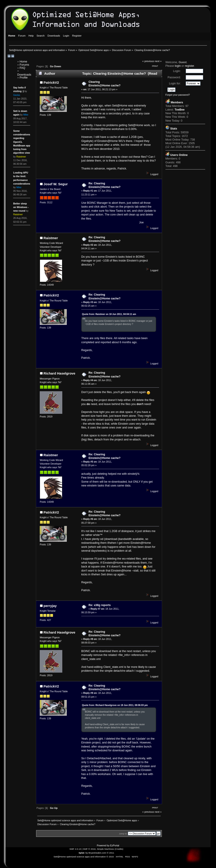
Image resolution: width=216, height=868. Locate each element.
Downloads (24, 75)
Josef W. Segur (56, 184)
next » (158, 61)
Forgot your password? (178, 95)
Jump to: (123, 834)
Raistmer (51, 238)
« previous (148, 61)
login (178, 66)
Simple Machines (105, 849)
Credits (119, 849)
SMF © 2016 (89, 849)
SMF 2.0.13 (75, 849)
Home (23, 62)
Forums (24, 65)
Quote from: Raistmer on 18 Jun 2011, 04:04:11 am (109, 314)
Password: (174, 77)
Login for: (175, 83)
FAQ (22, 68)
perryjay (50, 606)
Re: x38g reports (100, 605)
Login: (177, 71)
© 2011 (110, 853)
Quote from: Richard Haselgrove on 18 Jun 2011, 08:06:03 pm (115, 705)
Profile (24, 78)
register (189, 66)
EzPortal (115, 845)
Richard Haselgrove (59, 373)
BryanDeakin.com (97, 853)
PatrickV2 (51, 82)
